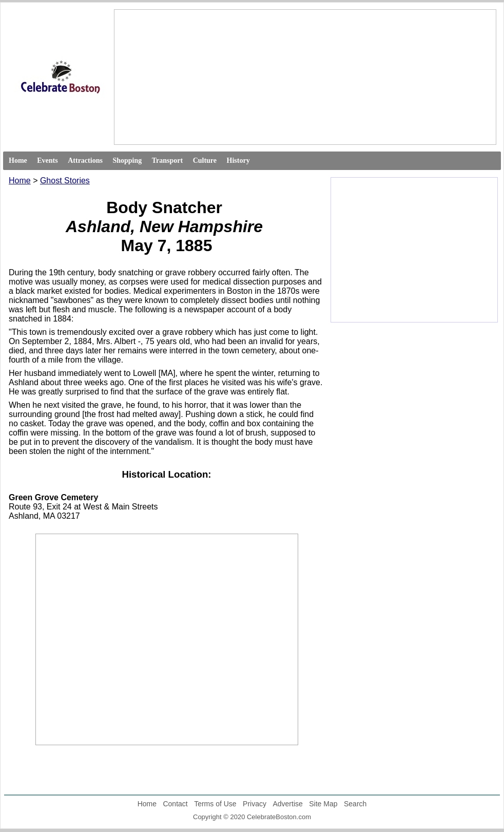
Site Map (323, 804)
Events (47, 160)
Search (355, 804)
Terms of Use (215, 804)
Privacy (255, 804)
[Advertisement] (198, 77)
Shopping (127, 160)
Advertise (287, 804)
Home (18, 160)
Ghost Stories (65, 181)
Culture (205, 160)
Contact (175, 804)
